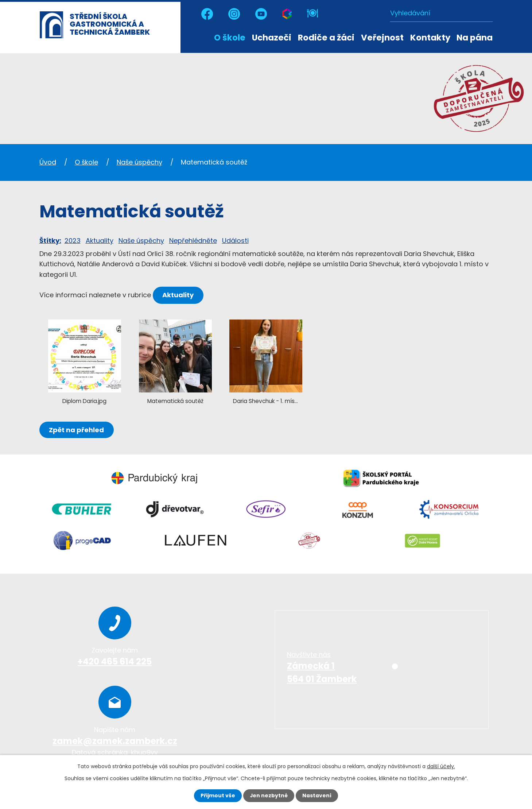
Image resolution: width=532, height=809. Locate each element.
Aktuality (100, 241)
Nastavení (317, 796)
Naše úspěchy (139, 162)
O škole (230, 38)
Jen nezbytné (269, 796)
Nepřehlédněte (193, 241)
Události (235, 241)
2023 (73, 241)
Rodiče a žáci (326, 38)
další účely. (441, 766)
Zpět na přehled (77, 430)
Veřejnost (382, 38)
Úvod (204, 37)
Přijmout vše (218, 796)
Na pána (475, 38)
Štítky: (50, 241)
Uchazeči (272, 38)
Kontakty (430, 38)
